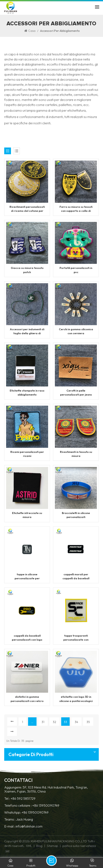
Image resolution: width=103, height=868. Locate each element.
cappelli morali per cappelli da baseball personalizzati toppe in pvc (76, 577)
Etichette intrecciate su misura (27, 516)
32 (54, 723)
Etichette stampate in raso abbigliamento (27, 393)
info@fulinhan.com (29, 827)
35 (88, 723)
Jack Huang (24, 820)
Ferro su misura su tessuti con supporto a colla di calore (76, 209)
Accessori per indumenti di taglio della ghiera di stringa (27, 332)
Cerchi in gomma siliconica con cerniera (76, 331)
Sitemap (52, 847)
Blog (39, 847)
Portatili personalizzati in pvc (76, 270)
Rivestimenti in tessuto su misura (76, 454)
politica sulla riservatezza (79, 847)
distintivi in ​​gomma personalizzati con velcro (27, 700)
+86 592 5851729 (23, 799)
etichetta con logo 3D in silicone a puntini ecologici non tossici (76, 700)
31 (43, 723)
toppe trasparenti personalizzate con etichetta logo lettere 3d (76, 638)
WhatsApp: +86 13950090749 (26, 813)
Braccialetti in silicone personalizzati (76, 516)
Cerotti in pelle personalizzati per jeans (76, 393)
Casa (30, 31)
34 (76, 723)
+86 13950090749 (46, 806)
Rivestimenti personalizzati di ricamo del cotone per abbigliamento (27, 209)
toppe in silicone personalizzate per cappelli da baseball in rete (27, 577)
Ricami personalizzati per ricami (27, 454)
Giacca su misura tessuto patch (27, 270)
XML (29, 847)
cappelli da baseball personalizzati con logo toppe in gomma (27, 638)
